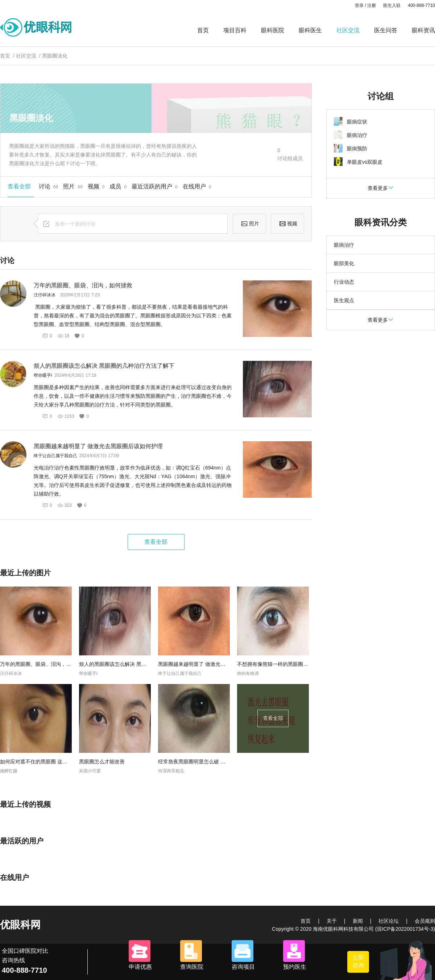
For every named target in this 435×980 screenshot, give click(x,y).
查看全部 (156, 542)
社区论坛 (389, 921)
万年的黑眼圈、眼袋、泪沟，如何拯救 (83, 285)
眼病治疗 (357, 135)
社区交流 (348, 30)
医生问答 (386, 30)
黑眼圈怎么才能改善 (102, 762)
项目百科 (235, 30)
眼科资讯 (423, 30)
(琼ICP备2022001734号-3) (405, 929)
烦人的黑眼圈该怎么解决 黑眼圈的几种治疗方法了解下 (104, 366)
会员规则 (425, 921)
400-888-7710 (421, 5)
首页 (203, 30)
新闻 (358, 921)
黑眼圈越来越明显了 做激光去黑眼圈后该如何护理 (98, 446)
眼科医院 (273, 30)
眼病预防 (357, 149)
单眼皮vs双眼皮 (365, 162)
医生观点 (344, 300)
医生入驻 (392, 5)
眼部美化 (344, 263)
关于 (332, 921)
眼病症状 (357, 122)
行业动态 (344, 282)
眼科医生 (310, 30)
